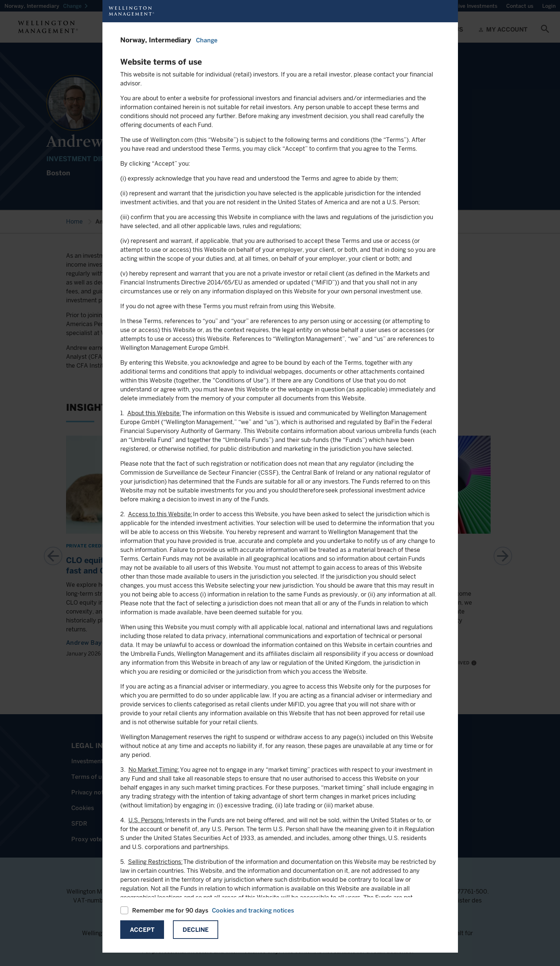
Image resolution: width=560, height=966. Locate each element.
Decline (196, 930)
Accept (142, 930)
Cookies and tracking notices (253, 910)
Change (207, 40)
